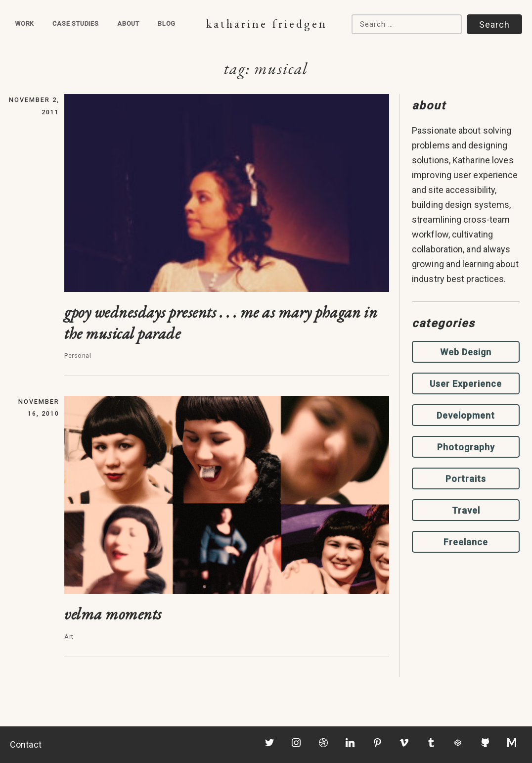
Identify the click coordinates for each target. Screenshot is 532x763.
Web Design (466, 352)
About (128, 24)
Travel (466, 510)
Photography (466, 447)
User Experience (466, 384)
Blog (167, 24)
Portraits (466, 479)
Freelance (466, 542)
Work (24, 24)
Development (466, 415)
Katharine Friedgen (267, 24)
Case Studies (76, 24)
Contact (26, 744)
